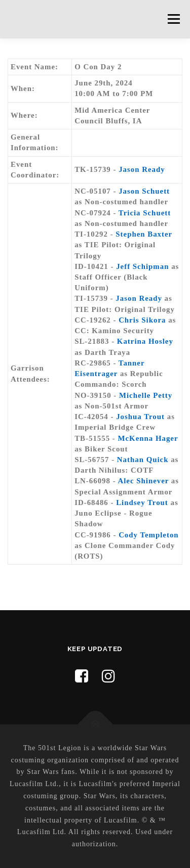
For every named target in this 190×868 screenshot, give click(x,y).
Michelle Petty (146, 395)
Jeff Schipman (142, 266)
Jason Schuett (144, 191)
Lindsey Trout (142, 502)
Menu (174, 19)
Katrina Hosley (145, 341)
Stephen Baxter (144, 234)
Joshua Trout (140, 417)
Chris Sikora (142, 320)
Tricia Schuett (145, 213)
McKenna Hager (148, 438)
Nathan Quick (143, 460)
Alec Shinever (143, 481)
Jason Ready (142, 169)
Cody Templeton (148, 535)
